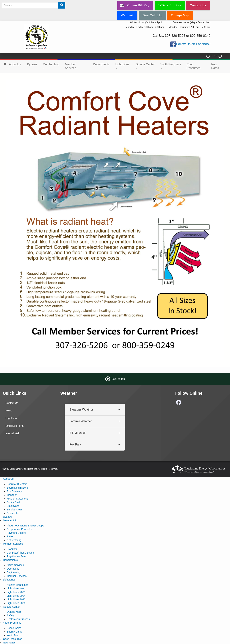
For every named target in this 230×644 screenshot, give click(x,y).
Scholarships (14, 628)
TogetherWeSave (16, 556)
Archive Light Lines (17, 585)
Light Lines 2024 (16, 596)
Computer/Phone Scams (21, 553)
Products (12, 549)
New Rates (215, 66)
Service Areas (15, 510)
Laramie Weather (81, 421)
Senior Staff (13, 502)
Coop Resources (193, 66)
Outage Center (145, 66)
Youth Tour (13, 635)
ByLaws (32, 64)
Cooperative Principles (19, 529)
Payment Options (16, 533)
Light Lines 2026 (16, 603)
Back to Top (118, 379)
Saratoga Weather (81, 410)
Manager (12, 495)
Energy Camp (15, 632)
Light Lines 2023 (16, 592)
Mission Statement (17, 499)
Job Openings (15, 491)
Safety (10, 615)
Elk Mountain (78, 433)
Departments (101, 66)
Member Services (72, 66)
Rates (10, 536)
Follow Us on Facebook (193, 44)
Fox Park (75, 444)
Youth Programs (171, 66)
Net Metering (14, 540)
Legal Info (11, 418)
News (9, 411)
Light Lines (122, 66)
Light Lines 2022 (16, 588)
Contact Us (12, 403)
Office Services (15, 565)
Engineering (14, 572)
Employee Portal (15, 426)
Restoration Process (18, 619)
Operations (13, 569)
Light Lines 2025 (16, 599)
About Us (15, 66)
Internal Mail (12, 433)
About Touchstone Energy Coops (25, 526)
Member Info (51, 66)
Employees (13, 506)
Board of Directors (17, 484)
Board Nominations (18, 488)
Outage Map (14, 612)
